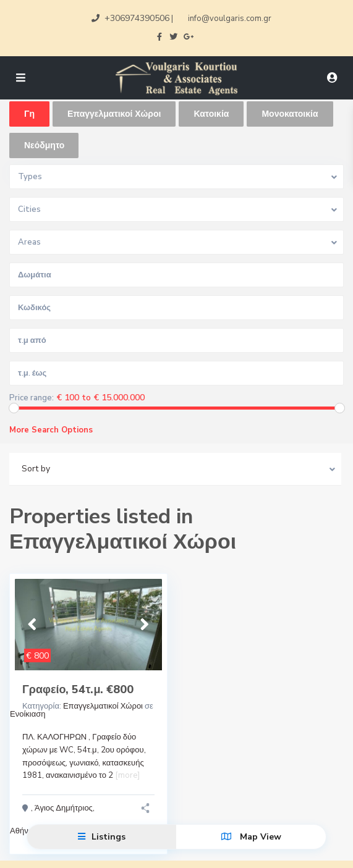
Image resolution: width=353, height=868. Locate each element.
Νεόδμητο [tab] (44, 145)
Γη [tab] (29, 114)
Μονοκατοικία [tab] (290, 114)
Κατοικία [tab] (211, 114)
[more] (127, 775)
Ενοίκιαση (28, 714)
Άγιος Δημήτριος (64, 808)
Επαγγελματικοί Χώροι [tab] (114, 114)
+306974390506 (137, 18)
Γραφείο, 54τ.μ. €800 (78, 689)
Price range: (32, 398)
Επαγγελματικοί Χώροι (103, 706)
